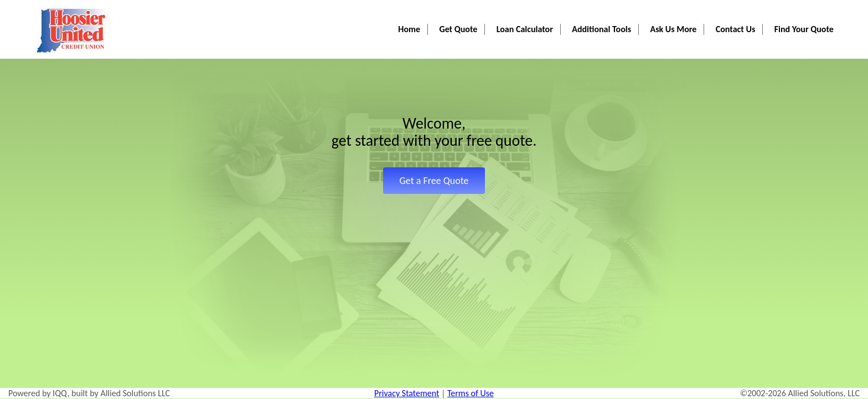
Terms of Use (471, 393)
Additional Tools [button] (614, 11)
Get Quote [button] (478, 11)
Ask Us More (682, 11)
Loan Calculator (540, 11)
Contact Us (740, 11)
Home (432, 11)
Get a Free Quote (434, 181)
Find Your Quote (806, 11)
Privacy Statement (407, 393)
